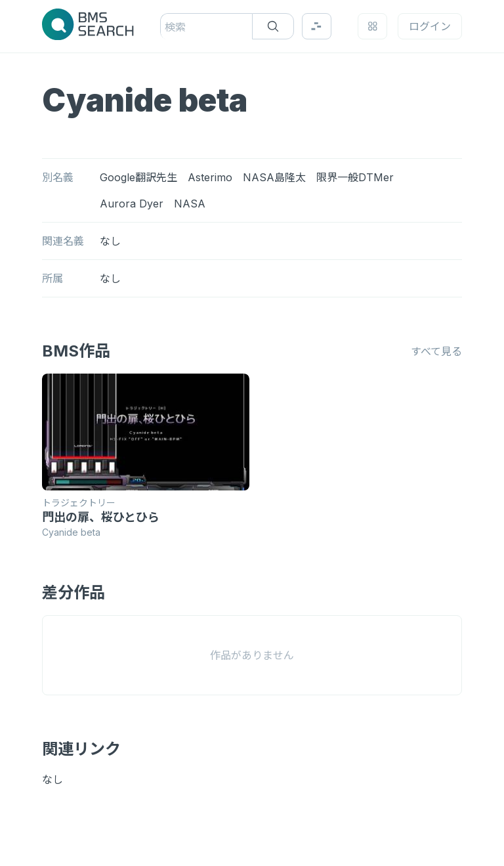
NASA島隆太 (274, 177)
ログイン (430, 26)
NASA (190, 204)
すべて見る (436, 351)
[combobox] (166, 27)
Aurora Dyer (132, 204)
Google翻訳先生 (138, 177)
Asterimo (210, 177)
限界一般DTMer (355, 177)
